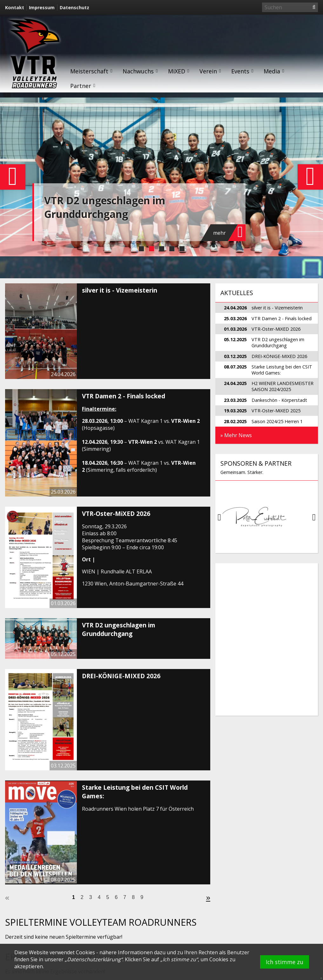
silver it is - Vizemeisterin (120, 290)
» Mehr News (236, 435)
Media (274, 71)
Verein (210, 71)
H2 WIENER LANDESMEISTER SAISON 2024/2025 (283, 386)
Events (242, 71)
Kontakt (15, 7)
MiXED (179, 71)
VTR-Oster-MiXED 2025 (276, 411)
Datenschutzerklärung (94, 959)
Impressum (42, 7)
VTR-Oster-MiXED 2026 (116, 514)
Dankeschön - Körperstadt (279, 400)
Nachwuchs (140, 71)
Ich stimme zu (285, 962)
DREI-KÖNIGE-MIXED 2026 (121, 676)
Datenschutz (74, 7)
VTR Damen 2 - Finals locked (124, 396)
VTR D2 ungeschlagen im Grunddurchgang (105, 207)
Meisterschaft (91, 71)
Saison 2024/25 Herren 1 (277, 421)
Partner (83, 86)
